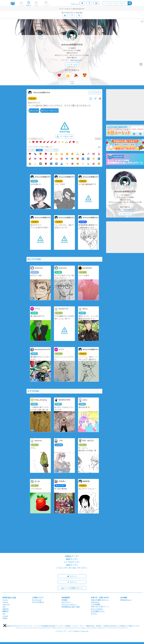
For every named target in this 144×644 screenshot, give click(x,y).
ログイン (72, 576)
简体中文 (6, 609)
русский (5, 616)
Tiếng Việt (6, 604)
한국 (4, 607)
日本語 (5, 618)
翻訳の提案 (12, 597)
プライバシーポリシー (69, 604)
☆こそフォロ (72, 65)
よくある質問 (95, 604)
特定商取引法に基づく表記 (71, 607)
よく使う (31, 150)
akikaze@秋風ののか (72, 45)
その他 (55, 150)
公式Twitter (95, 602)
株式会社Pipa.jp (126, 600)
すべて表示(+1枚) (64, 136)
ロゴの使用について (98, 611)
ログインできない (97, 609)
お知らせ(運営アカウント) (100, 600)
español (5, 602)
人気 (39, 150)
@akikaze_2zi (76, 60)
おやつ (47, 150)
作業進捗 (32, 98)
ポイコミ (94, 613)
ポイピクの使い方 (38, 602)
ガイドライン (66, 602)
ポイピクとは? (37, 600)
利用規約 (65, 600)
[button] (5, 626)
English (5, 600)
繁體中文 (6, 611)
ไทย (4, 614)
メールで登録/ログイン (72, 588)
